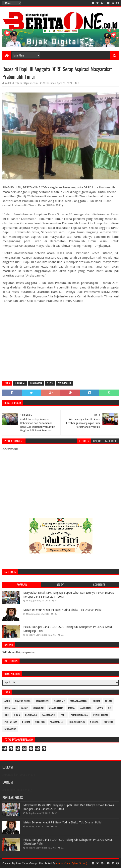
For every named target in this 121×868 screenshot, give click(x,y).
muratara (10, 729)
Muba (71, 708)
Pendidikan (101, 715)
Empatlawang (78, 701)
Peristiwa (11, 722)
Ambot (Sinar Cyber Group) (72, 863)
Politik (40, 722)
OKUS (17, 715)
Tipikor (108, 722)
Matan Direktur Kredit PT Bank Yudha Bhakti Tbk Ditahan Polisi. (63, 610)
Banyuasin (42, 701)
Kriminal (10, 708)
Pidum (26, 722)
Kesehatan (36, 383)
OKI (7, 715)
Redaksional (77, 722)
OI (109, 708)
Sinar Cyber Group (26, 863)
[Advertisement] (60, 349)
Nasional (86, 708)
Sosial (94, 722)
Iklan (108, 701)
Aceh (7, 701)
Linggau (38, 708)
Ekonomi (20, 383)
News (50, 383)
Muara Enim (56, 708)
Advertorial (23, 701)
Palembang (49, 715)
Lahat (24, 708)
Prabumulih (64, 383)
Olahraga (31, 715)
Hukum (96, 701)
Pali (63, 715)
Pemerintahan (79, 715)
